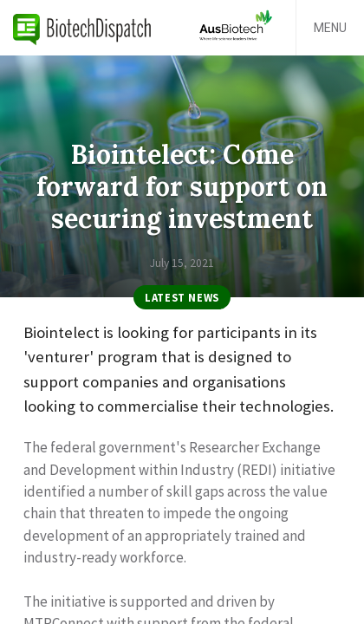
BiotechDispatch (82, 28)
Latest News (182, 297)
